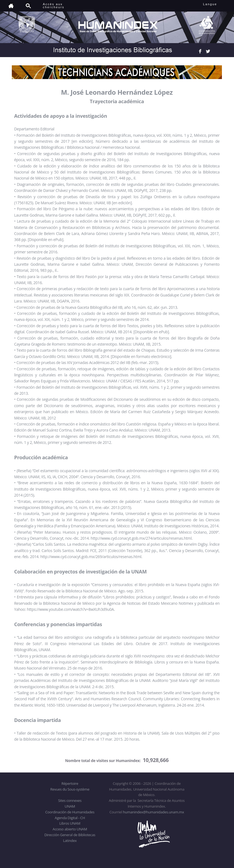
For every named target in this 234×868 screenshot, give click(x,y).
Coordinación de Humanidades (70, 812)
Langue (216, 4)
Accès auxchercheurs (54, 6)
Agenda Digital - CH (70, 818)
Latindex (70, 841)
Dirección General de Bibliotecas (70, 835)
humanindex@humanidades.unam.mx (153, 812)
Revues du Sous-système (70, 789)
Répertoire (70, 783)
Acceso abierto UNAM (70, 829)
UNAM (70, 806)
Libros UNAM (70, 823)
